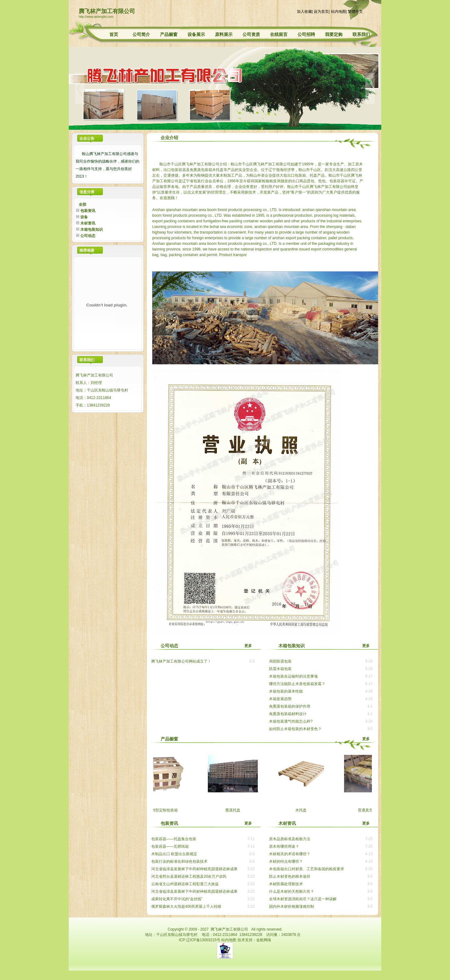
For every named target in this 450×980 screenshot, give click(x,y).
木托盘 (305, 810)
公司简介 (141, 34)
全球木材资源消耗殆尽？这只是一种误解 (303, 899)
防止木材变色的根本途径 (290, 876)
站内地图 (338, 12)
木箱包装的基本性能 (286, 691)
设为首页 (321, 12)
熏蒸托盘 (237, 810)
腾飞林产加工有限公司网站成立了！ (181, 661)
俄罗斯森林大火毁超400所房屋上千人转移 (186, 907)
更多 (252, 646)
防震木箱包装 (280, 669)
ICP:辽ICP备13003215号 (200, 940)
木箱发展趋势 (280, 699)
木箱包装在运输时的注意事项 (293, 676)
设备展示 (196, 34)
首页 (114, 34)
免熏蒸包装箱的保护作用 (290, 706)
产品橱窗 (169, 34)
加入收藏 (304, 12)
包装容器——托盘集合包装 (174, 839)
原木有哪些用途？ (284, 846)
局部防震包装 (280, 661)
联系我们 (361, 34)
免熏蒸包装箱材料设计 (288, 714)
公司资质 (251, 34)
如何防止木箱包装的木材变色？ (295, 729)
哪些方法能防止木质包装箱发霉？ (297, 684)
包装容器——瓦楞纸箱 (170, 846)
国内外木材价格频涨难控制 (292, 907)
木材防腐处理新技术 (286, 884)
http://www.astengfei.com (96, 17)
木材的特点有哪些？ (286, 861)
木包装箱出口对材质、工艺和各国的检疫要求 (307, 869)
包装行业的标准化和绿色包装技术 (179, 861)
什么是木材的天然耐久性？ (292, 892)
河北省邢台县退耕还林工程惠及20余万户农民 (189, 876)
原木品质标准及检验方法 (290, 839)
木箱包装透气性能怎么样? (291, 721)
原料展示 (224, 34)
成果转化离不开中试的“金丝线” (177, 899)
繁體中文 (355, 12)
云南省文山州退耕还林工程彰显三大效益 (185, 884)
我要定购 (334, 34)
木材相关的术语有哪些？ (290, 854)
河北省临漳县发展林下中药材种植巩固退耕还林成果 (194, 869)
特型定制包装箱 (168, 810)
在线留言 (279, 34)
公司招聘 (306, 34)
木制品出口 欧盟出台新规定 (174, 854)
